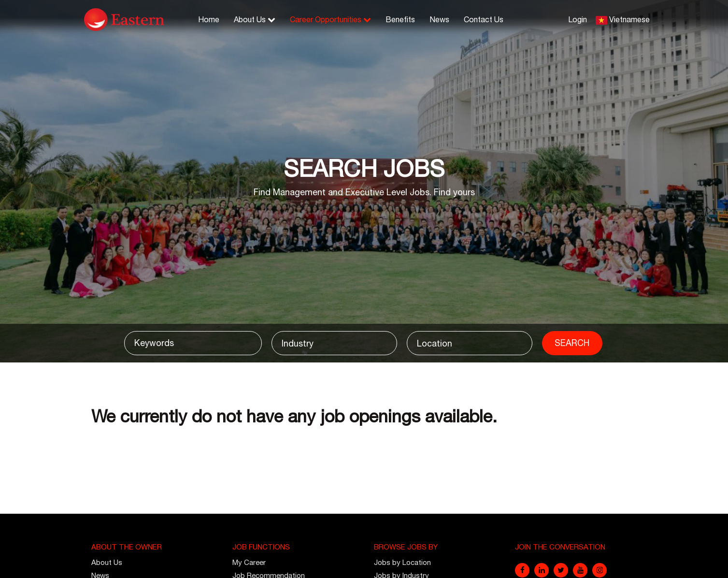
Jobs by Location (402, 562)
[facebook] (522, 570)
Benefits (400, 19)
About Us (255, 19)
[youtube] (580, 570)
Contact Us (484, 19)
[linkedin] (542, 570)
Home (209, 19)
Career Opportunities (330, 19)
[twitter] (561, 570)
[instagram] (600, 570)
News (439, 19)
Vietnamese (629, 19)
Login (578, 19)
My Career (249, 562)
